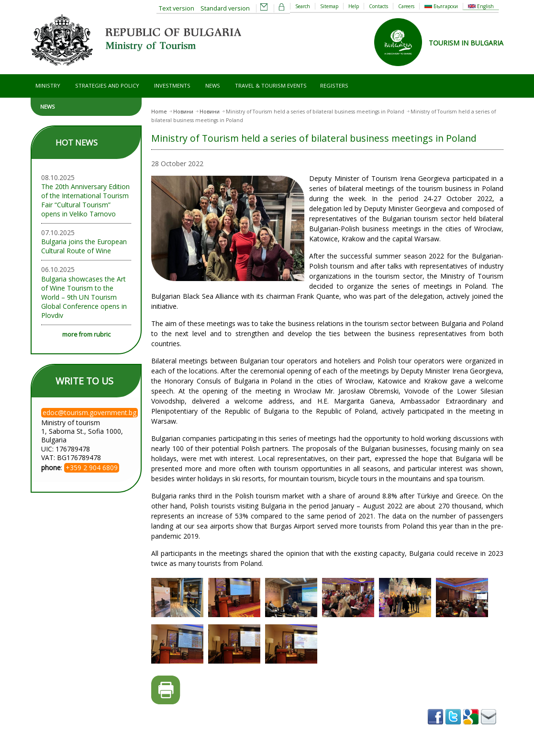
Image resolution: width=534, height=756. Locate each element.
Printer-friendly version (166, 690)
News (213, 85)
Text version (177, 8)
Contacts (378, 6)
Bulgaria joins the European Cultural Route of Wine (84, 246)
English (481, 6)
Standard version (225, 8)
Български (441, 6)
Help (354, 6)
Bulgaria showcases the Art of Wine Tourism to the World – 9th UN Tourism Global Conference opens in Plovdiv (84, 297)
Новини (183, 112)
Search (303, 6)
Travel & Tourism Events (271, 85)
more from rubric (86, 334)
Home (159, 112)
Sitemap (329, 6)
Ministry (48, 85)
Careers (406, 6)
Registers (334, 85)
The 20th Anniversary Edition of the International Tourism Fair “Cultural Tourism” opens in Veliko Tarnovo (85, 200)
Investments (172, 85)
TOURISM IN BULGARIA (466, 43)
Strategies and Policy (107, 85)
